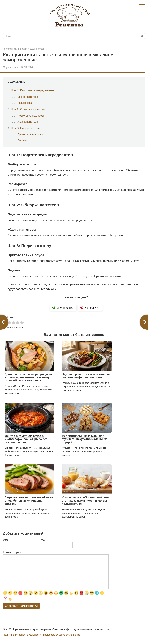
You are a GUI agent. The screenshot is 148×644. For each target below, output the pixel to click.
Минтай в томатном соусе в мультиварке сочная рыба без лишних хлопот (26, 439)
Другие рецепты (39, 49)
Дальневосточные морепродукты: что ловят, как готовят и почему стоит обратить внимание (29, 377)
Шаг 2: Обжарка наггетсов (28, 109)
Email (43, 540)
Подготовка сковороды (31, 116)
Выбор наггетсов (28, 97)
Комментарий (12, 552)
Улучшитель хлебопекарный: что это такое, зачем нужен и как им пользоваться (85, 501)
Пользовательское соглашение (62, 635)
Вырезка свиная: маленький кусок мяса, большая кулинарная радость (29, 501)
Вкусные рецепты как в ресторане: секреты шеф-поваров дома (87, 376)
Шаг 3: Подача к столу (26, 128)
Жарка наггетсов (28, 122)
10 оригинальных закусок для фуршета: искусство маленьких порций (84, 439)
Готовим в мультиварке (15, 49)
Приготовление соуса (31, 134)
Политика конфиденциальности (22, 635)
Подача (22, 140)
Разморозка (25, 103)
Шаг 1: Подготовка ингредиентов (33, 90)
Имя (6, 540)
